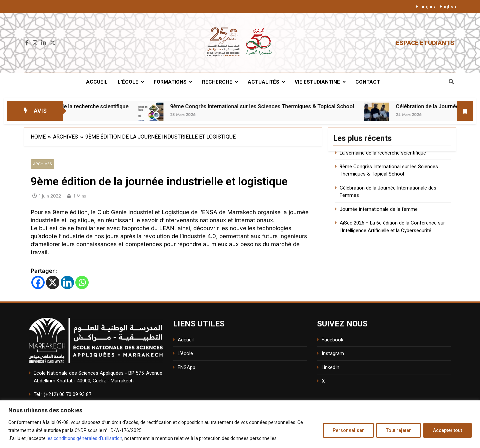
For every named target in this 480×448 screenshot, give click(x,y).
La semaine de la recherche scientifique (121, 106)
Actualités (263, 82)
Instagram (333, 354)
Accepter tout (447, 430)
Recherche (217, 82)
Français (425, 7)
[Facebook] (38, 282)
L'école (185, 354)
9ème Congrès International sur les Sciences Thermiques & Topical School (303, 106)
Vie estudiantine (317, 82)
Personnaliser (348, 430)
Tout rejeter (398, 430)
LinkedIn (330, 367)
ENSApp (186, 367)
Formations (170, 82)
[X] (53, 282)
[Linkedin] (67, 282)
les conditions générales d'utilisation (84, 438)
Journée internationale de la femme (379, 209)
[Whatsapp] (82, 282)
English (448, 7)
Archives (42, 164)
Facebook (332, 340)
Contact (368, 82)
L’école (128, 82)
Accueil (97, 82)
